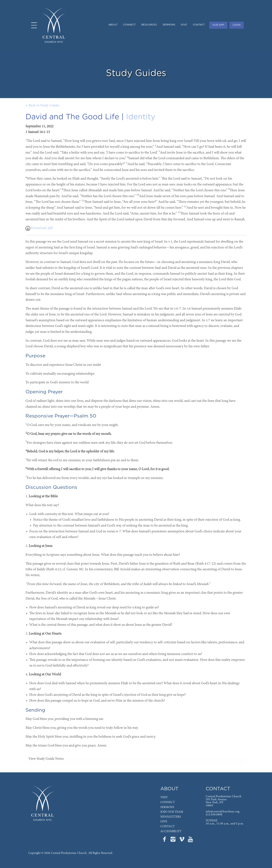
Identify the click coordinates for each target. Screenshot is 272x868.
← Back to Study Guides (42, 106)
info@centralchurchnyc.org (223, 812)
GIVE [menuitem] (184, 25)
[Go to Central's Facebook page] (165, 840)
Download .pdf (39, 228)
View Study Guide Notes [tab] (46, 759)
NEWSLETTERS (171, 817)
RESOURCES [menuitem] (149, 25)
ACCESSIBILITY (171, 831)
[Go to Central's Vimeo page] (182, 840)
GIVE (164, 822)
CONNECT (168, 802)
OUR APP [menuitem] (218, 25)
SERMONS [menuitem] (169, 25)
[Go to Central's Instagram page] (173, 840)
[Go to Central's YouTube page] (190, 840)
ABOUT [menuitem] (113, 25)
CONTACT (168, 826)
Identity (141, 117)
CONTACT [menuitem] (199, 25)
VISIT (164, 797)
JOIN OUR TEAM (172, 812)
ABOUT (169, 789)
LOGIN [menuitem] (236, 25)
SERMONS (167, 807)
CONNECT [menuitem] (129, 25)
